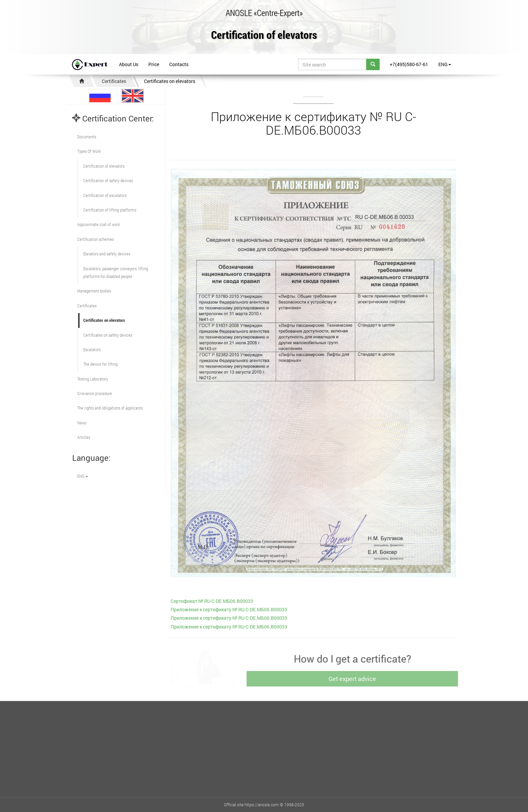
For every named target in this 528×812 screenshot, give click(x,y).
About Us (129, 64)
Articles (84, 437)
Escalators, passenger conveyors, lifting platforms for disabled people (116, 272)
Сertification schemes (95, 239)
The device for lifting (100, 364)
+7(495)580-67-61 (409, 64)
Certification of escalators (105, 195)
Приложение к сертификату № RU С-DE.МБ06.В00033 (229, 609)
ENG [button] (445, 64)
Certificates (114, 81)
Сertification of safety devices (108, 180)
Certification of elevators (264, 35)
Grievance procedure (95, 393)
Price (154, 64)
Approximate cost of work (98, 224)
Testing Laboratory (93, 379)
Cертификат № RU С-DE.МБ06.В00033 (212, 601)
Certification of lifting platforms (110, 210)
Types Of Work (89, 151)
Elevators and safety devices (107, 254)
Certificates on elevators (170, 81)
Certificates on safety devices (108, 335)
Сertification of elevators (104, 166)
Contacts (179, 64)
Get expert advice (354, 679)
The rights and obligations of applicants (110, 408)
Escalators (92, 349)
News (82, 423)
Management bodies (94, 291)
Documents (87, 137)
